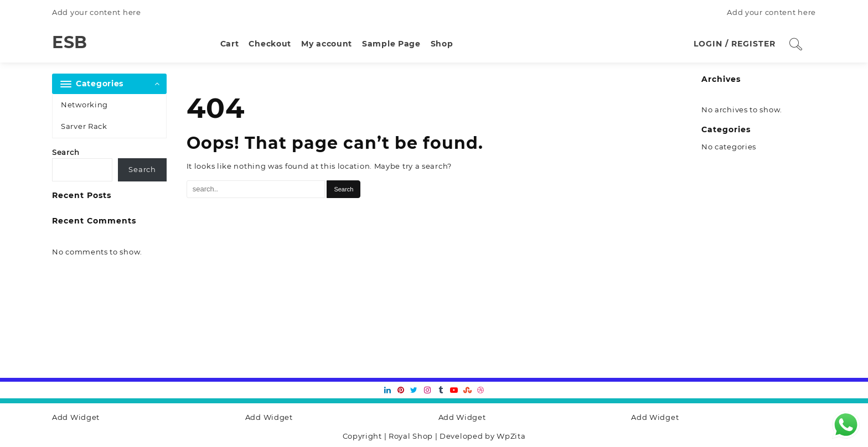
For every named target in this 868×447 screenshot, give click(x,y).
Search (66, 152)
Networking (84, 105)
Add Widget (76, 417)
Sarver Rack (84, 126)
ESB (70, 42)
